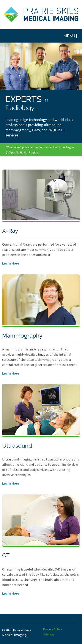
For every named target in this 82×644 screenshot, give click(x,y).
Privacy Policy (53, 629)
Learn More (11, 263)
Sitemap (49, 634)
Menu (71, 36)
